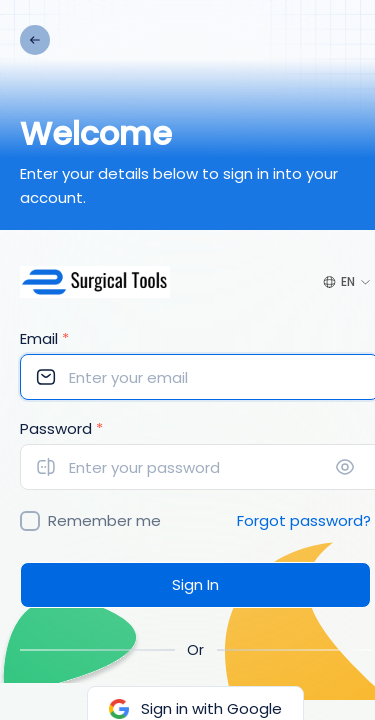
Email (44, 338)
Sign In (195, 584)
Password (61, 428)
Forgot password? (304, 520)
